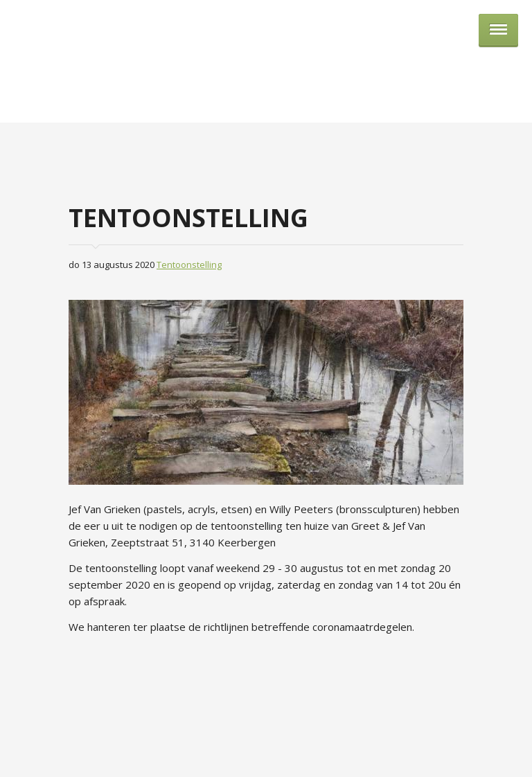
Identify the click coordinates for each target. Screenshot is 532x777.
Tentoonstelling (189, 265)
